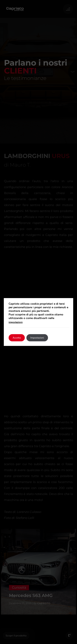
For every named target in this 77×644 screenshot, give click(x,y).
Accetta (17, 338)
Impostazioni (37, 338)
